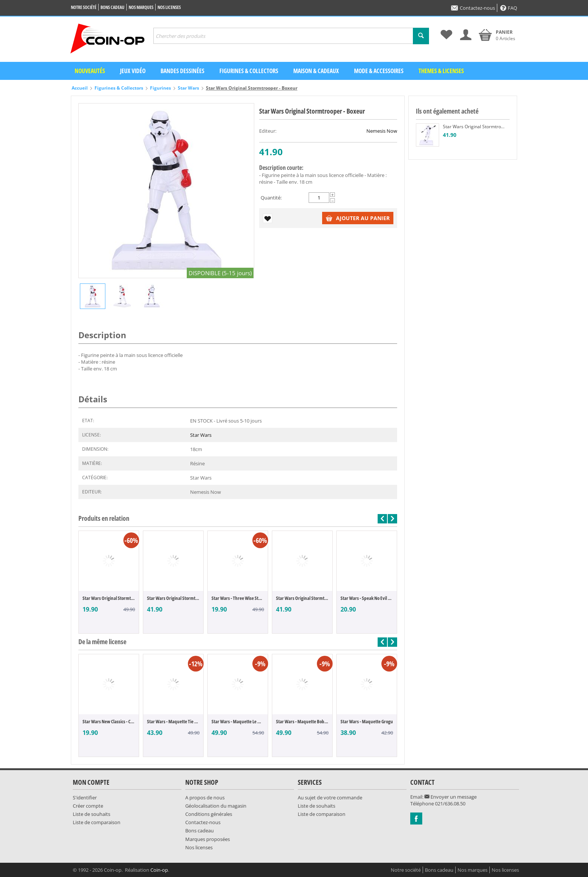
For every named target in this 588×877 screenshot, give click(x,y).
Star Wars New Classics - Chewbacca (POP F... (109, 721)
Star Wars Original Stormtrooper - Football (302, 598)
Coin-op (159, 870)
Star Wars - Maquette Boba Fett (302, 721)
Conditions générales (209, 814)
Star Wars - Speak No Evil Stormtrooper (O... (367, 598)
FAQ (509, 8)
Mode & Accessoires (379, 71)
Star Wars (188, 88)
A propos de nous (205, 798)
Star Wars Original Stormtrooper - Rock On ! (173, 598)
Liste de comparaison (97, 822)
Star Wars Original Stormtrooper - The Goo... (109, 598)
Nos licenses (169, 7)
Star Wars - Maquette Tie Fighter (173, 721)
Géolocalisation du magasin (216, 806)
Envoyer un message (451, 797)
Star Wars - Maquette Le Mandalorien (238, 721)
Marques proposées (208, 839)
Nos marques (141, 7)
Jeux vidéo (133, 71)
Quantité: (271, 198)
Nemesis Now (382, 131)
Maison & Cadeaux (316, 71)
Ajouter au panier (358, 218)
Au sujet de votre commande (330, 798)
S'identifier (85, 798)
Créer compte (88, 806)
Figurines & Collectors (249, 71)
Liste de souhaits (91, 814)
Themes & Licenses (441, 71)
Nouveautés (90, 71)
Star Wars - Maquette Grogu (367, 721)
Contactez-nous (473, 8)
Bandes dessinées (182, 71)
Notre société (84, 7)
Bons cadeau (112, 7)
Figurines (160, 88)
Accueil (80, 88)
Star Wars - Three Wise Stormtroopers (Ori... (238, 598)
